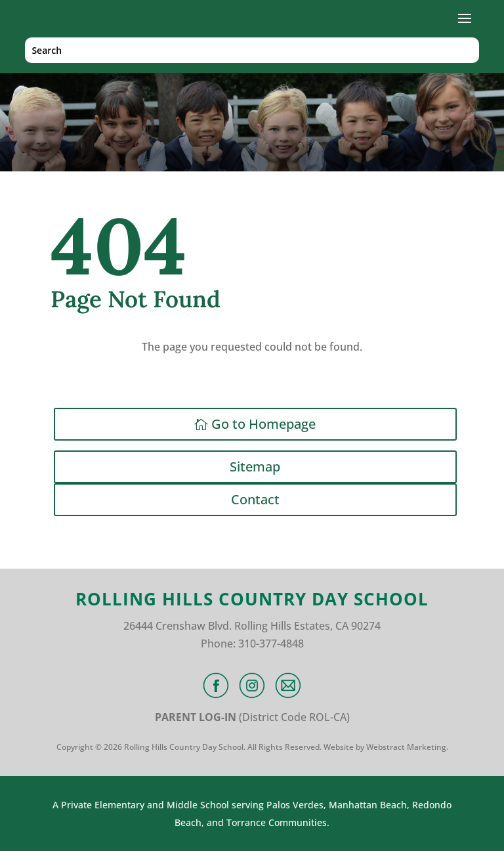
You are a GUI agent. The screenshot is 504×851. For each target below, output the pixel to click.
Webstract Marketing (406, 747)
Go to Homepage (263, 424)
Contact (255, 499)
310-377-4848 (271, 644)
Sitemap (255, 467)
